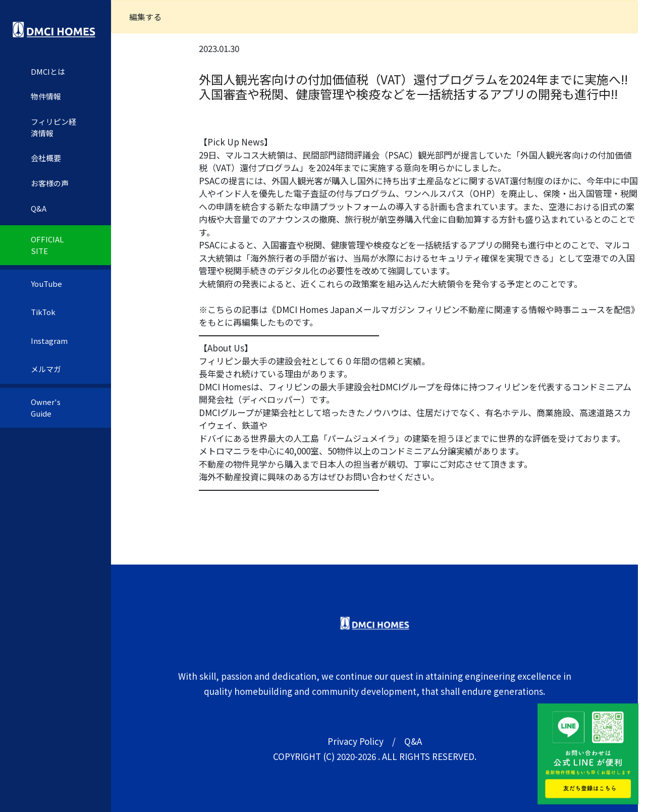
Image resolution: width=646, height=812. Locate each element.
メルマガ (46, 369)
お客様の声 (50, 183)
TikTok (43, 312)
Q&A (39, 208)
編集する (145, 17)
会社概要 (46, 158)
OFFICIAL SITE (47, 245)
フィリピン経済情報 (53, 127)
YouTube (46, 284)
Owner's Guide (46, 408)
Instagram (49, 341)
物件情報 (46, 96)
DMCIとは (48, 71)
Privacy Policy (356, 741)
